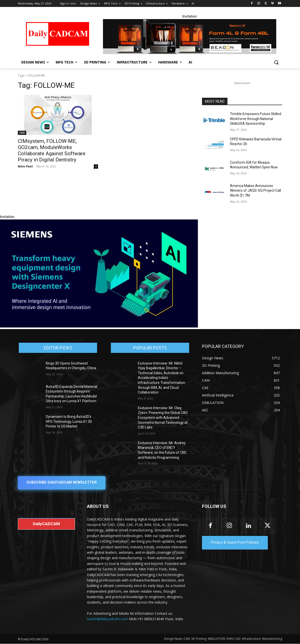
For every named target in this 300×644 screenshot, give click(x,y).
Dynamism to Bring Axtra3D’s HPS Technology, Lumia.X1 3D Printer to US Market (69, 421)
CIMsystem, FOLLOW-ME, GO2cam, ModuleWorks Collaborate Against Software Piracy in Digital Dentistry (52, 150)
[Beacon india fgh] (190, 37)
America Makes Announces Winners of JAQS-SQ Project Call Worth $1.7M (255, 191)
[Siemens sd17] (99, 326)
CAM (22, 133)
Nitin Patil (25, 166)
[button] (276, 62)
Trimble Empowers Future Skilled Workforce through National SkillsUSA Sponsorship (256, 119)
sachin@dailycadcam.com (107, 619)
